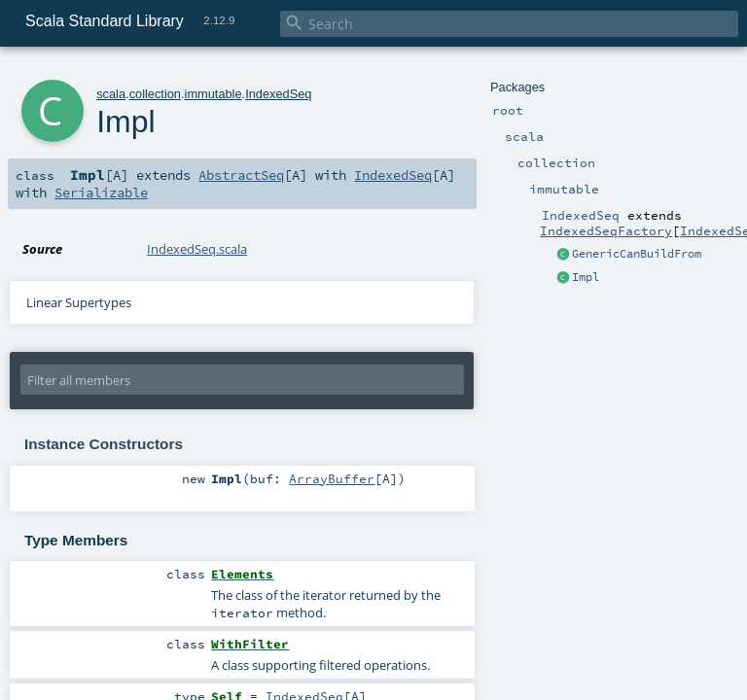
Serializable (101, 192)
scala (111, 94)
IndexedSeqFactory (606, 230)
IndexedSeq (278, 94)
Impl (586, 277)
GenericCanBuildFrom (637, 254)
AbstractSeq (241, 175)
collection (155, 94)
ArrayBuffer (332, 478)
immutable (213, 94)
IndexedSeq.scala (197, 249)
